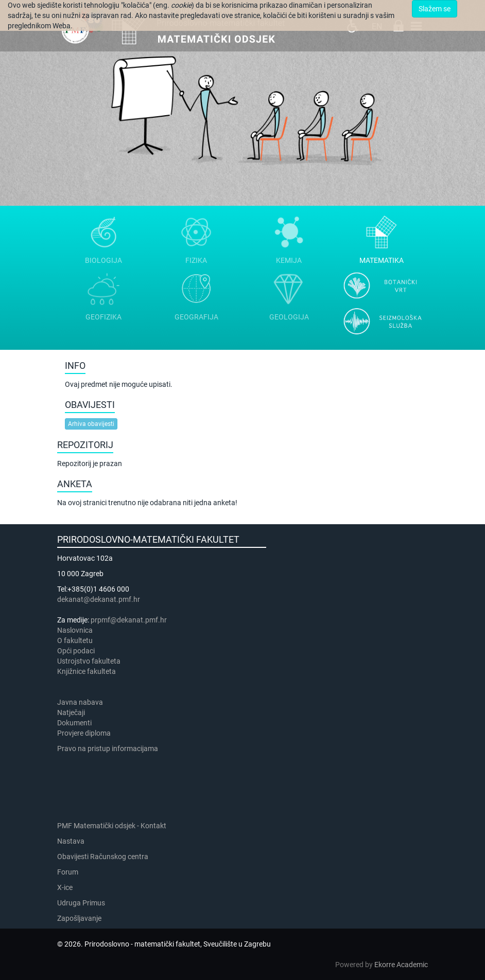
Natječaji (71, 712)
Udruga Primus (81, 903)
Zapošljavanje (79, 918)
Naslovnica (75, 630)
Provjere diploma (84, 733)
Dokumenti (74, 723)
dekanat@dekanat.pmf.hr (99, 599)
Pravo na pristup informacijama (109, 749)
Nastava (71, 841)
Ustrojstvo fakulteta (89, 661)
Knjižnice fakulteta (86, 671)
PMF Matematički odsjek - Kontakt (112, 826)
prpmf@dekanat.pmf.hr (129, 620)
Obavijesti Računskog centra (103, 857)
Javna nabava (80, 702)
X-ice (65, 887)
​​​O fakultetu (75, 640)
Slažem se (435, 9)
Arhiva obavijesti (91, 424)
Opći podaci (76, 651)
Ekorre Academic (401, 965)
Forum (68, 872)
